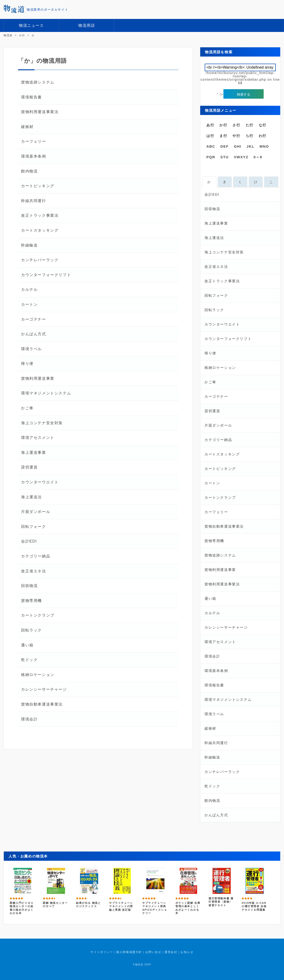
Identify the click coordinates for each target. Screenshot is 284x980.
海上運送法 (31, 497)
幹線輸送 (29, 245)
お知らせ (187, 952)
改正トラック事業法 (40, 215)
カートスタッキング (40, 230)
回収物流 (29, 586)
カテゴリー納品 (36, 556)
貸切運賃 (29, 467)
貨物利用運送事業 (38, 378)
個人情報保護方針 (129, 952)
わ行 (263, 136)
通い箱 (27, 645)
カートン (29, 304)
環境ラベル (31, 349)
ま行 (223, 136)
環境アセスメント (38, 438)
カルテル (29, 289)
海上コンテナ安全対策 (42, 423)
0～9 (258, 157)
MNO (264, 146)
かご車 (27, 408)
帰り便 (27, 364)
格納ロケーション (38, 675)
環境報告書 (31, 97)
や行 (236, 136)
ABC (211, 146)
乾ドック (29, 660)
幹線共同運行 (34, 201)
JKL (251, 146)
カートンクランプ (38, 615)
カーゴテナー (34, 319)
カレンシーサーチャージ (44, 689)
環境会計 (29, 719)
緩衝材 (27, 127)
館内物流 (29, 171)
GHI (237, 146)
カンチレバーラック (40, 260)
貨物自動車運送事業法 (42, 704)
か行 (223, 125)
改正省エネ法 (34, 571)
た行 (250, 125)
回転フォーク (34, 527)
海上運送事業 (34, 452)
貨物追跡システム (38, 82)
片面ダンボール (36, 512)
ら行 (250, 136)
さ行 (236, 125)
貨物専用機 (31, 601)
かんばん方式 (34, 334)
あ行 (210, 125)
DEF (224, 146)
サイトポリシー (102, 952)
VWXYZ (241, 157)
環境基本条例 (34, 156)
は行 (210, 136)
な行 (263, 125)
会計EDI (29, 541)
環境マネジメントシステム (46, 393)
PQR (211, 157)
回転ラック (31, 630)
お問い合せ (153, 952)
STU (224, 157)
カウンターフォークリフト (46, 275)
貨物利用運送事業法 (40, 112)
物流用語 (87, 25)
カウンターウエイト (40, 482)
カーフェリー (34, 141)
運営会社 (171, 952)
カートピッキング (38, 186)
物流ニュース (31, 25)
